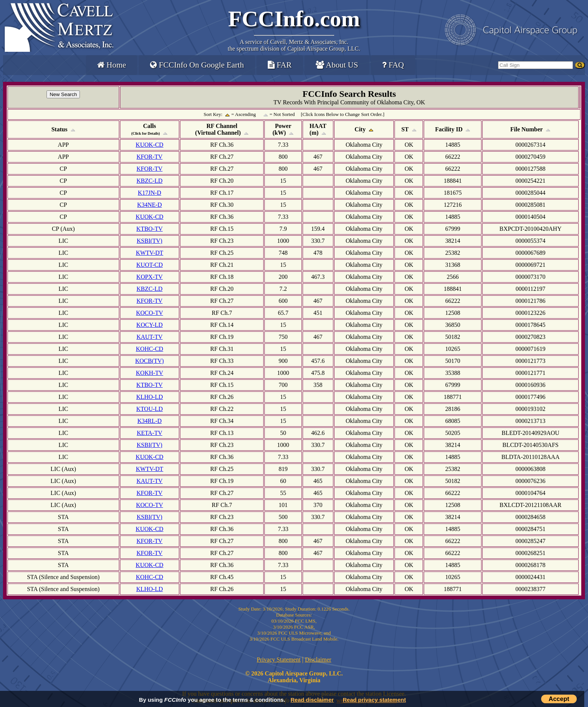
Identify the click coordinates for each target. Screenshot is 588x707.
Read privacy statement (374, 700)
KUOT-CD (149, 265)
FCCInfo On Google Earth (197, 65)
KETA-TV (150, 433)
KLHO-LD (149, 397)
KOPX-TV (150, 277)
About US (337, 65)
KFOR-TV (149, 157)
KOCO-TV (150, 313)
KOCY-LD (150, 325)
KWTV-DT (149, 253)
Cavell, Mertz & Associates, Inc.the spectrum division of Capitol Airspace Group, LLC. (294, 45)
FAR (280, 65)
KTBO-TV (150, 229)
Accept (559, 699)
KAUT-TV (150, 337)
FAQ (393, 65)
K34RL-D (149, 421)
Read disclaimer (312, 700)
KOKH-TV (149, 373)
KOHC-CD (149, 349)
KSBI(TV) (150, 241)
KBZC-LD (149, 181)
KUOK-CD (150, 145)
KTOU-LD (149, 409)
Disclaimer (318, 660)
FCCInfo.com (294, 19)
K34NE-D (150, 205)
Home (112, 65)
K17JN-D (150, 193)
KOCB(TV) (150, 361)
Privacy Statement (279, 660)
